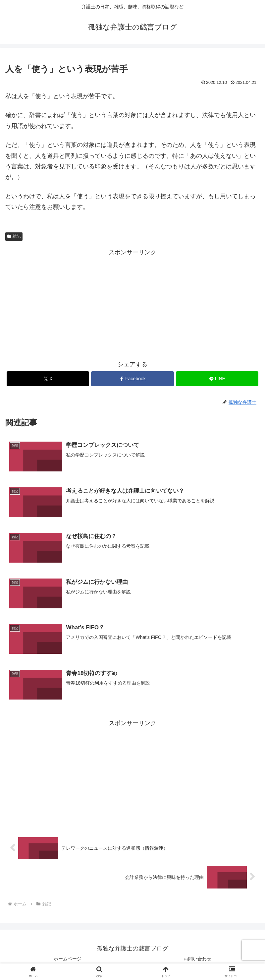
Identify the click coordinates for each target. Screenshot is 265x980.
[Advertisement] (132, 304)
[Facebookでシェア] (132, 379)
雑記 (14, 236)
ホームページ (68, 959)
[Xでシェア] (48, 379)
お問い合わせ (197, 959)
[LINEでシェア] (217, 379)
